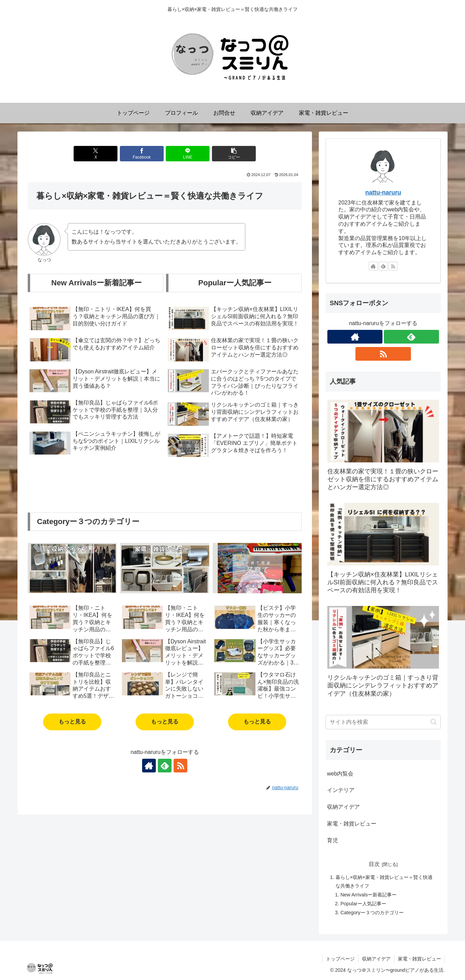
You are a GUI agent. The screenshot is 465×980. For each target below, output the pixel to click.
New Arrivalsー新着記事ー (368, 895)
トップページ (340, 959)
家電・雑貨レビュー (419, 959)
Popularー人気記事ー (363, 904)
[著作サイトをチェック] (149, 766)
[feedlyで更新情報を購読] (165, 766)
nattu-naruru (383, 193)
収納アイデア (376, 959)
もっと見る (72, 722)
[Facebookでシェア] (142, 154)
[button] (234, 154)
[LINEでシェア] (188, 154)
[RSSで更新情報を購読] (180, 766)
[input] (383, 722)
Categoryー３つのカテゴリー (372, 913)
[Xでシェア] (96, 154)
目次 (374, 864)
